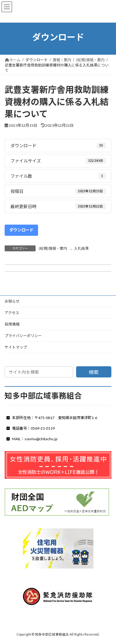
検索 (94, 372)
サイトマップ (16, 347)
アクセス (12, 313)
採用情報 (12, 324)
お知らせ (12, 301)
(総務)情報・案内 (53, 248)
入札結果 (81, 248)
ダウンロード (21, 230)
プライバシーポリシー (23, 336)
